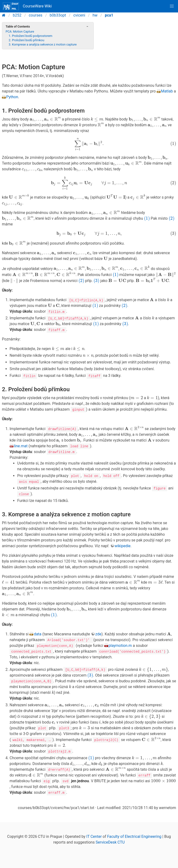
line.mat (21, 442)
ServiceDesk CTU (110, 836)
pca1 (109, 15)
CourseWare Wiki (27, 6)
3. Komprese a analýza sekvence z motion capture (43, 44)
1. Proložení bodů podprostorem (31, 36)
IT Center (94, 830)
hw (95, 15)
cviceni (79, 15)
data (38, 626)
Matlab (167, 85)
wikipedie (123, 542)
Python (12, 91)
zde (98, 626)
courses (36, 15)
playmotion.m (120, 637)
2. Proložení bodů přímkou (26, 40)
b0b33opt (58, 15)
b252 (17, 15)
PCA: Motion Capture (20, 32)
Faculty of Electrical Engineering (134, 830)
